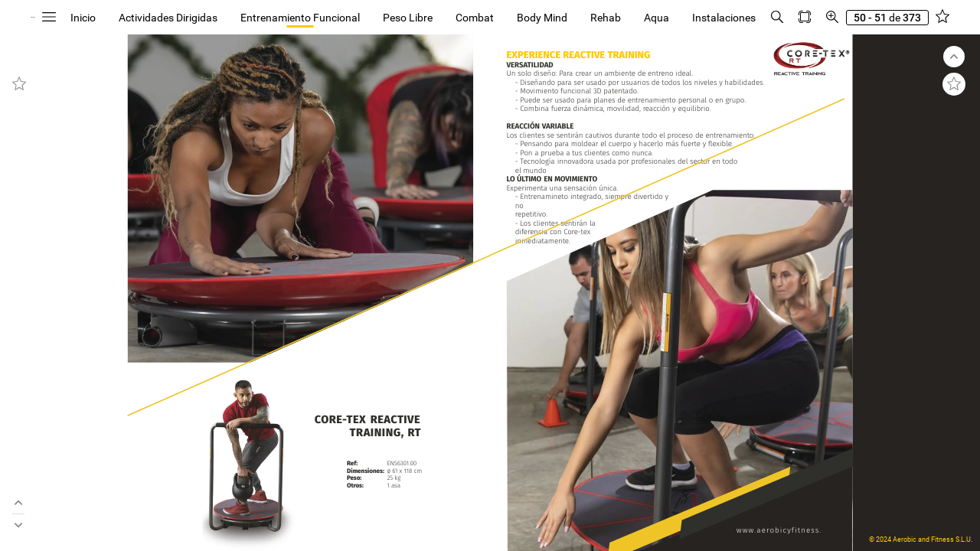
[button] (157, 17)
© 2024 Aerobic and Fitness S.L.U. (921, 540)
